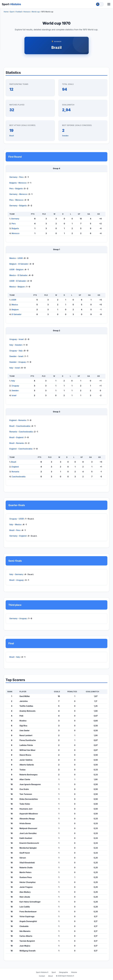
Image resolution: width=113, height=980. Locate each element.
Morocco (22, 183)
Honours (27, 12)
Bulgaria (13, 183)
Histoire (74, 972)
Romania (22, 420)
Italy (11, 345)
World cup (36, 12)
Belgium (13, 264)
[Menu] (109, 4)
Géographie (63, 972)
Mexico (13, 258)
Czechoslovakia (23, 426)
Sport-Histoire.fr (42, 972)
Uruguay (13, 339)
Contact (42, 976)
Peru (21, 177)
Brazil (57, 48)
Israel (21, 339)
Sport (11, 4)
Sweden (65, 136)
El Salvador (23, 264)
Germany (13, 177)
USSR (20, 258)
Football (19, 12)
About (50, 976)
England (13, 420)
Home (6, 12)
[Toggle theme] (100, 4)
